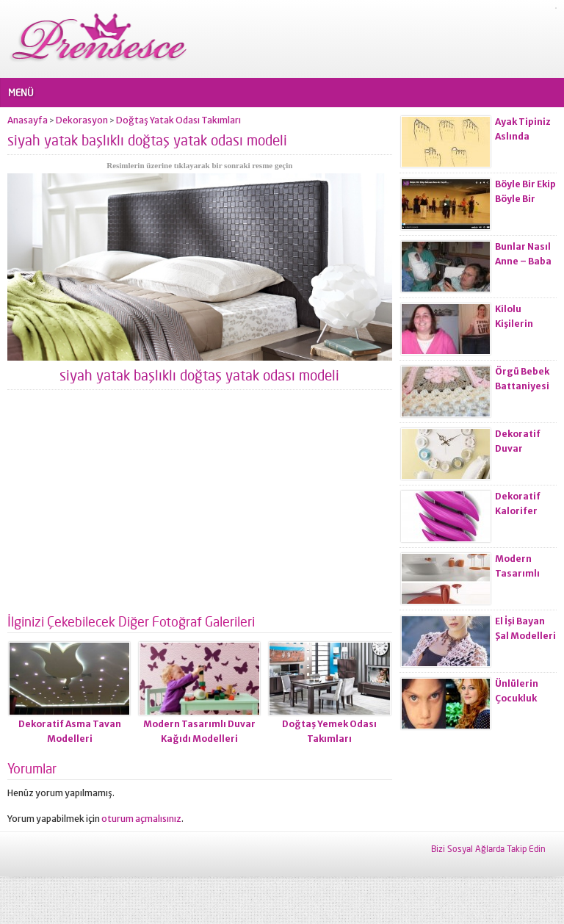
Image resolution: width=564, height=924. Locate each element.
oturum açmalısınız (141, 819)
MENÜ (21, 93)
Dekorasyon (82, 120)
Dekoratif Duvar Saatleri (518, 448)
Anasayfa (28, 120)
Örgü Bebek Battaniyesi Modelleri (522, 386)
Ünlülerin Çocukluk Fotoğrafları (524, 698)
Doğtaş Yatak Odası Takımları (178, 120)
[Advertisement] (200, 508)
